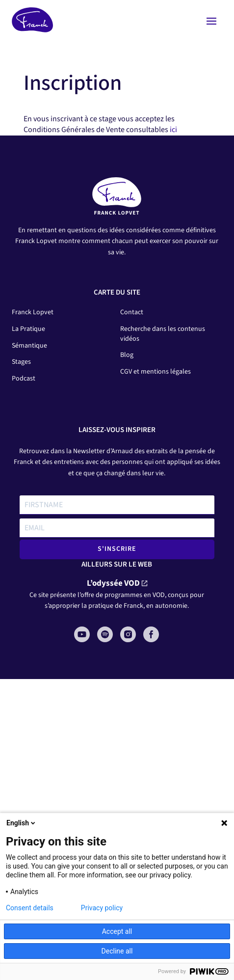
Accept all (117, 931)
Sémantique (29, 346)
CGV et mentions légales (156, 372)
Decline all (117, 951)
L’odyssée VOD (113, 583)
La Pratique (28, 329)
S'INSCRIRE (117, 549)
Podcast (24, 379)
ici (173, 130)
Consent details (30, 908)
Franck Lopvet (33, 312)
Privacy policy (102, 908)
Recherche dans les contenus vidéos (163, 334)
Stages (21, 362)
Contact (132, 312)
